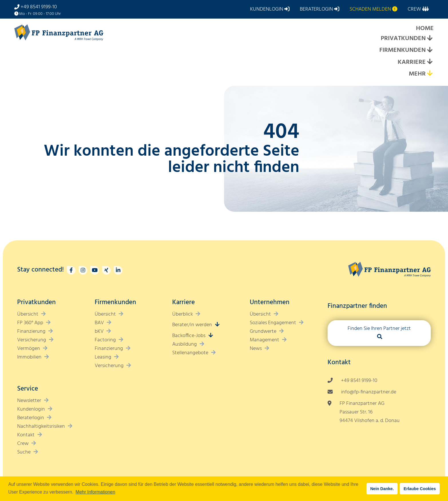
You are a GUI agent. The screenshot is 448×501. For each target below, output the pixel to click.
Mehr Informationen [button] (95, 492)
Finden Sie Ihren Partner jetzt (379, 329)
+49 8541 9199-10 (39, 7)
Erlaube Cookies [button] (420, 489)
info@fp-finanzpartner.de (369, 392)
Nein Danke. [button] (382, 489)
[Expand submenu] (430, 39)
